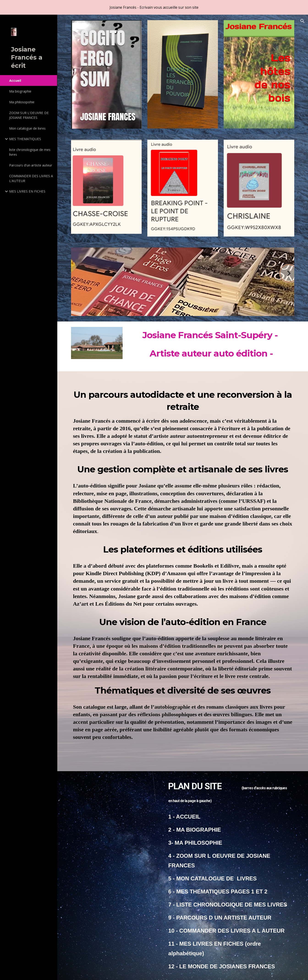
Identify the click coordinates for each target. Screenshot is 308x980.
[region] (154, 7)
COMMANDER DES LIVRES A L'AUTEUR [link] (31, 178)
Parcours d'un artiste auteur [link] (31, 165)
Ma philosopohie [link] (22, 102)
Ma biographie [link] (20, 91)
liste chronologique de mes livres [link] (30, 152)
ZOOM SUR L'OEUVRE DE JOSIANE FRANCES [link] (29, 115)
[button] (302, 21)
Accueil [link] (15, 80)
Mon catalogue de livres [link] (27, 128)
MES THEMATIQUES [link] (25, 139)
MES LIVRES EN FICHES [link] (27, 191)
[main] (211, 346)
